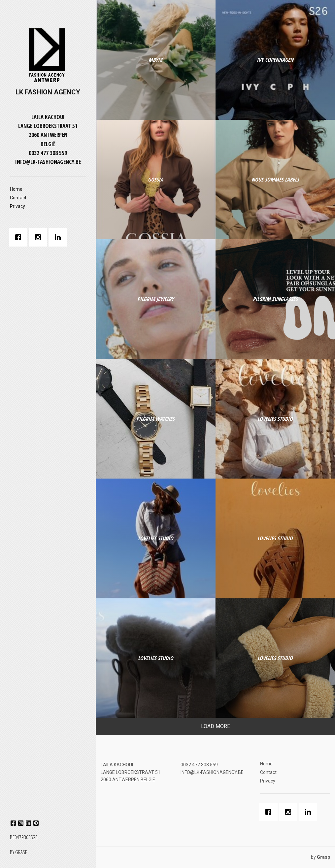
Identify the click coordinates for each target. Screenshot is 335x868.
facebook (13, 823)
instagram (21, 823)
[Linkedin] (59, 237)
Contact (18, 198)
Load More (216, 726)
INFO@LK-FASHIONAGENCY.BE (48, 162)
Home (16, 189)
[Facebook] (20, 237)
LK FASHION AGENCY (48, 92)
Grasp (21, 852)
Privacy (17, 206)
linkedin (28, 823)
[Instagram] (40, 237)
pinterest (36, 823)
